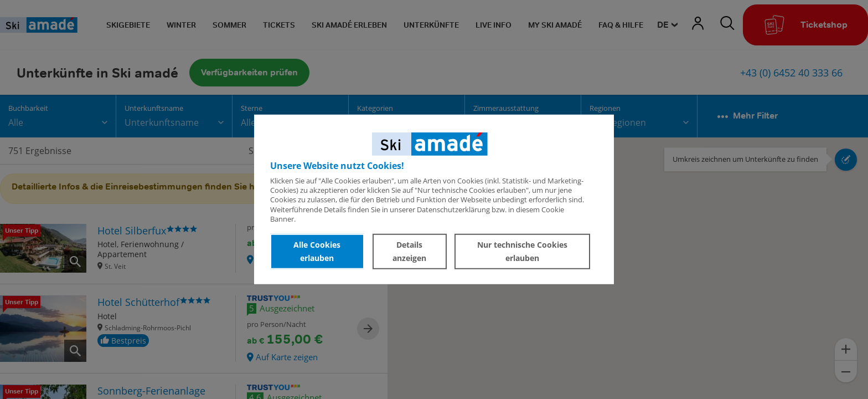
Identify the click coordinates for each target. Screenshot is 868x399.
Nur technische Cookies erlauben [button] (522, 251)
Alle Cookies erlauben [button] (317, 251)
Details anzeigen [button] (409, 251)
